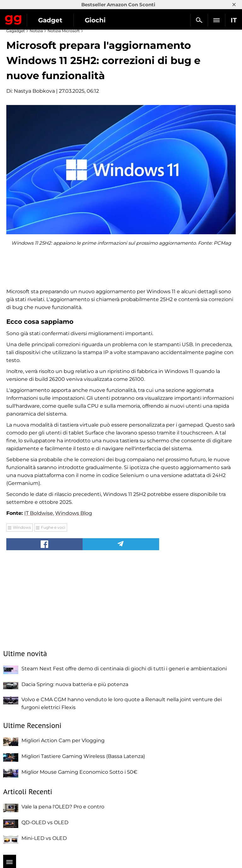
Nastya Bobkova (34, 91)
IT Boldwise (39, 513)
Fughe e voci (53, 527)
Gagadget (13, 19)
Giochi (95, 20)
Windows (22, 527)
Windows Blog (74, 513)
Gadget (50, 20)
